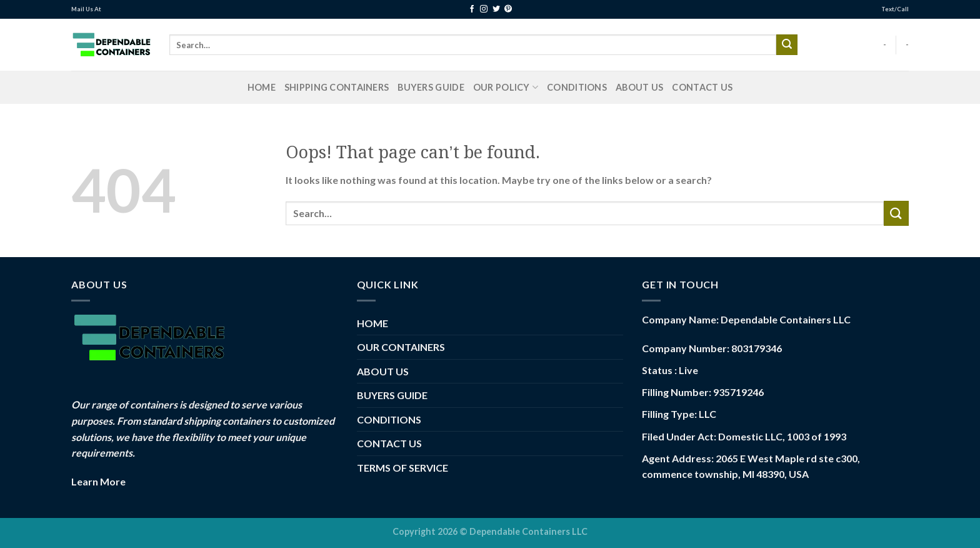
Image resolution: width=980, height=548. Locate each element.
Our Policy (506, 87)
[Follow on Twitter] (496, 9)
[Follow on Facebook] (472, 9)
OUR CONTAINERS (401, 347)
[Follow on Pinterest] (508, 9)
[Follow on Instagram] (484, 9)
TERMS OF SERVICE (402, 468)
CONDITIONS (577, 87)
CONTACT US (702, 87)
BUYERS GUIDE (431, 87)
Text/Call (895, 9)
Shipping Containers (337, 87)
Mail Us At (86, 9)
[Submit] (787, 45)
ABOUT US (639, 87)
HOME (262, 87)
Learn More (98, 481)
